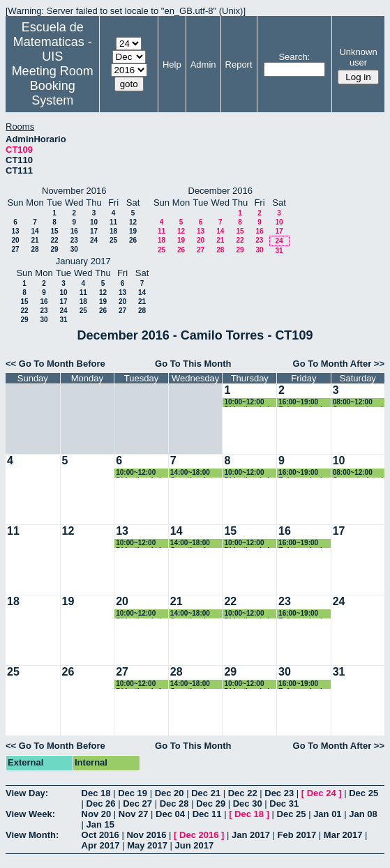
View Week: (30, 814)
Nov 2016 (146, 835)
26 (133, 240)
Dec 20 (170, 793)
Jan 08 (363, 814)
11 (113, 222)
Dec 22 (243, 793)
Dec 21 (206, 793)
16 (74, 231)
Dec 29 (211, 804)
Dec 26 (101, 804)
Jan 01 (327, 814)
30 (74, 249)
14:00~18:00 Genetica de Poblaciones (191, 473)
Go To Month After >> (339, 364)
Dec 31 (284, 804)
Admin (203, 64)
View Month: (32, 835)
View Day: (27, 793)
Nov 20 (97, 814)
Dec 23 (279, 793)
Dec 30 (248, 804)
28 (35, 249)
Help (172, 64)
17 (94, 231)
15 (54, 231)
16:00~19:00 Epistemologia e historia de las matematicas (302, 403)
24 (94, 240)
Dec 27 (137, 804)
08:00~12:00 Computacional (358, 403)
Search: (294, 57)
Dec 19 (133, 793)
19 (133, 231)
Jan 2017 (251, 835)
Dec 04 (170, 814)
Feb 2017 (297, 835)
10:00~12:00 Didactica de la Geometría (248, 403)
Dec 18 (96, 793)
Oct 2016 (100, 835)
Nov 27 (134, 814)
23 (74, 240)
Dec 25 (363, 793)
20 (15, 240)
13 (15, 231)
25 (113, 240)
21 (35, 240)
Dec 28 (174, 804)
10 (94, 222)
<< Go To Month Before (55, 364)
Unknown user (358, 57)
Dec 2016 (199, 835)
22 (54, 240)
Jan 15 (100, 824)
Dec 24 (322, 793)
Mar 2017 (343, 835)
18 (113, 231)
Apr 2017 (101, 845)
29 (54, 249)
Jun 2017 (195, 845)
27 (15, 249)
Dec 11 (207, 814)
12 (133, 222)
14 (35, 231)
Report (239, 64)
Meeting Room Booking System (53, 86)
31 (279, 251)
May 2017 (147, 845)
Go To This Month (193, 364)
